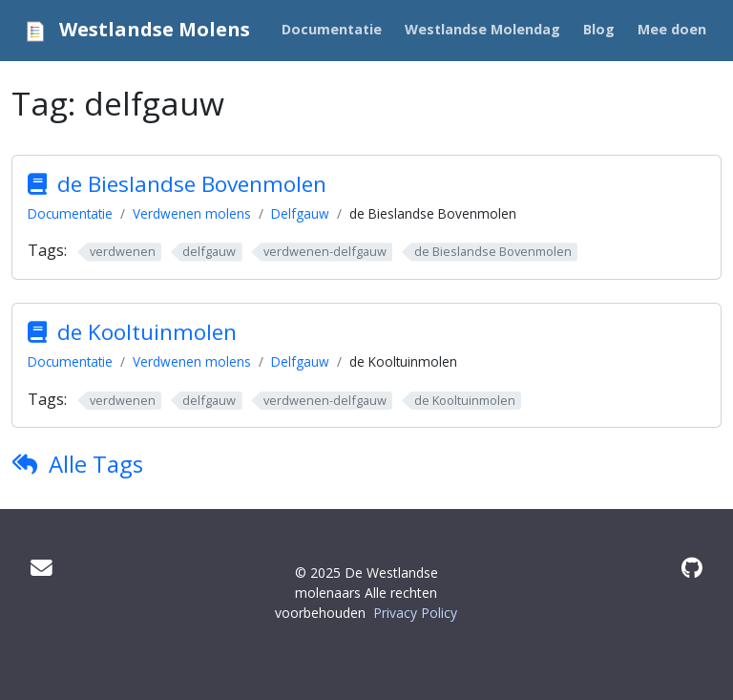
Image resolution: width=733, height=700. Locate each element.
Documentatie (70, 213)
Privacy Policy (415, 613)
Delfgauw (300, 213)
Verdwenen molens (192, 213)
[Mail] (42, 568)
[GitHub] (692, 568)
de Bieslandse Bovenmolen (192, 184)
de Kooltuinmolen (147, 332)
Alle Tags (96, 464)
